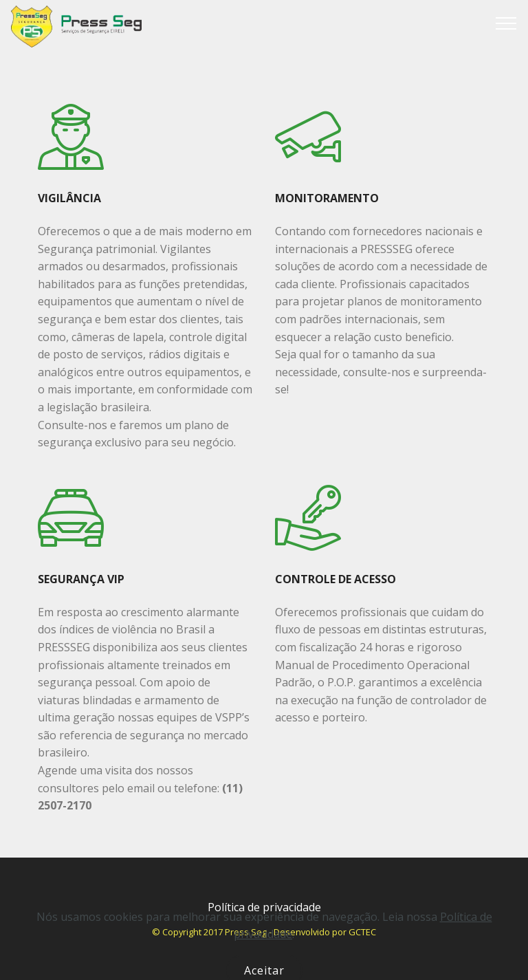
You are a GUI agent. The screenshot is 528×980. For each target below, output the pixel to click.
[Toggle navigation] (506, 23)
